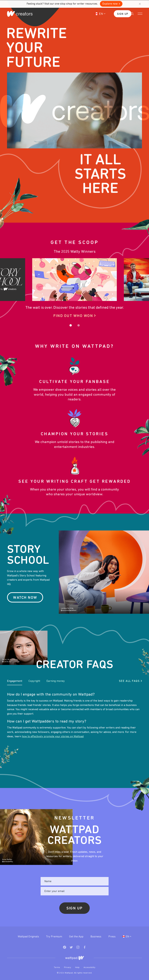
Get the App (76, 937)
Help (78, 968)
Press (112, 937)
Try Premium (54, 937)
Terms (57, 968)
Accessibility (89, 968)
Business (96, 937)
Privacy (68, 968)
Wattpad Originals (28, 937)
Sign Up (118, 14)
